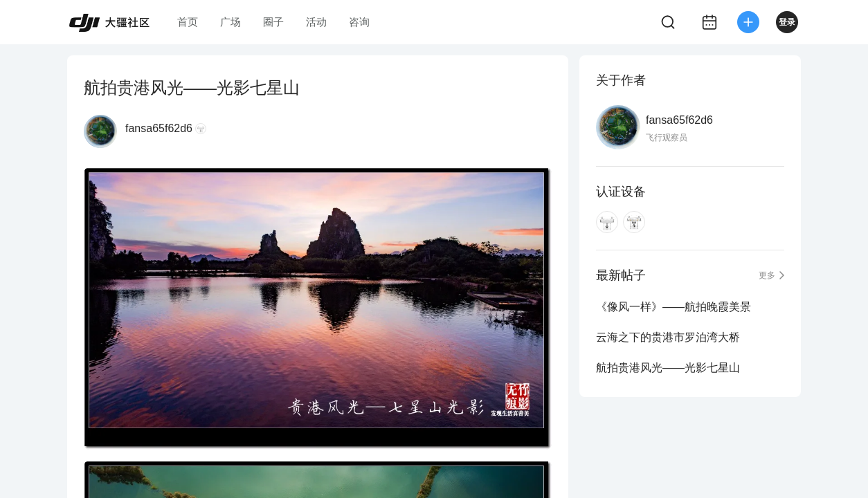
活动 (316, 22)
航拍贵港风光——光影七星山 (668, 368)
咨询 (359, 22)
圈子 (273, 22)
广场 (230, 22)
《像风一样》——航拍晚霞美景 (673, 307)
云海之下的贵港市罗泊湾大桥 (668, 337)
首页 (188, 22)
